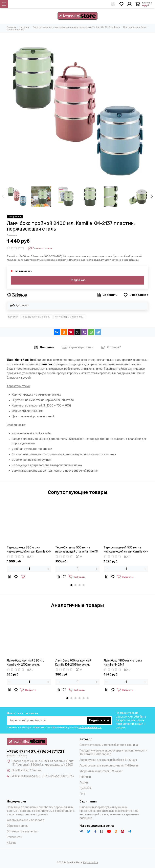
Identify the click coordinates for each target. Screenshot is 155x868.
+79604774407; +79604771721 (35, 752)
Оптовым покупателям (22, 831)
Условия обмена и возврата (26, 820)
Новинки (85, 777)
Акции (84, 783)
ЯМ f (82, 794)
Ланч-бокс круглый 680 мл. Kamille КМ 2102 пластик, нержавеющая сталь (25, 663)
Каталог (13, 317)
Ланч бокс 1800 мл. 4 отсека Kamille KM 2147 (123, 663)
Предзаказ (78, 280)
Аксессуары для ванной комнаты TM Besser (109, 766)
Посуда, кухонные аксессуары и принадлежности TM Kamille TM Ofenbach (37, 317)
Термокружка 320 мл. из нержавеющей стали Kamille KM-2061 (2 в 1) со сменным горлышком (29, 550)
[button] (71, 585)
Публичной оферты (90, 727)
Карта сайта (91, 862)
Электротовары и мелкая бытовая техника (109, 745)
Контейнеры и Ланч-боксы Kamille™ (70, 317)
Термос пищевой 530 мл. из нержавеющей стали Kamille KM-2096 (126, 550)
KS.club (12, 843)
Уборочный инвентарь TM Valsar (101, 771)
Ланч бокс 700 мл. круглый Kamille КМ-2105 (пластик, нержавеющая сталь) (73, 663)
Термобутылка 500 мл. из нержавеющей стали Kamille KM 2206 (77, 550)
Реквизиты (14, 837)
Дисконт (85, 788)
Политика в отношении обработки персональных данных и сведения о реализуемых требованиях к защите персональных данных (41, 811)
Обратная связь (18, 826)
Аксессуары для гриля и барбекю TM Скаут (108, 760)
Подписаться (99, 720)
